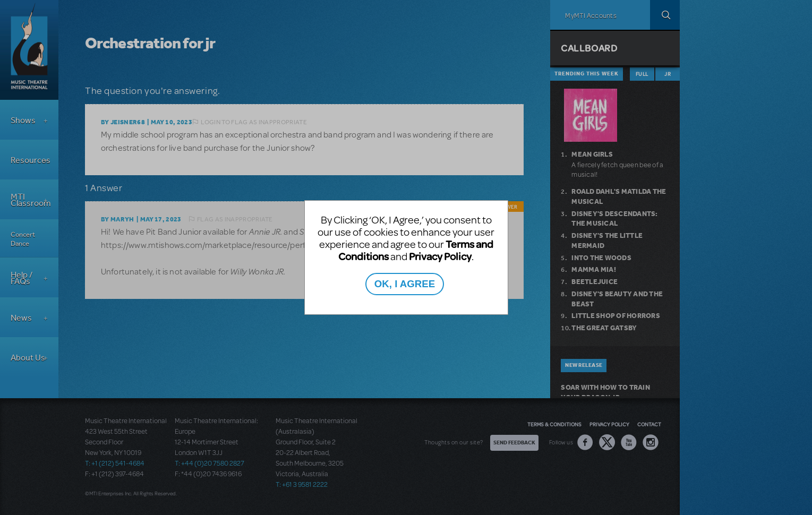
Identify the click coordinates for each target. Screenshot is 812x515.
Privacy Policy (440, 256)
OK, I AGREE (405, 284)
